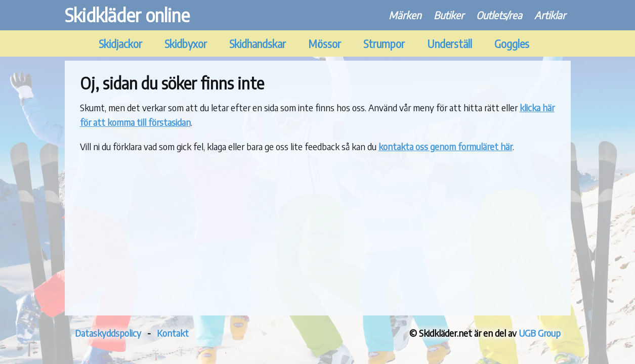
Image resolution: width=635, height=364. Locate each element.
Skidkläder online (127, 15)
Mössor (325, 44)
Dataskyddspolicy (108, 333)
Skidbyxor (186, 44)
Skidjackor (120, 44)
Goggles (512, 44)
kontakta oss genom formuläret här (446, 146)
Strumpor (384, 44)
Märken (405, 15)
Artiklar (550, 15)
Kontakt (173, 333)
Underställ (450, 44)
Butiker (449, 15)
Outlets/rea (499, 15)
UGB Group (540, 333)
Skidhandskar (258, 44)
